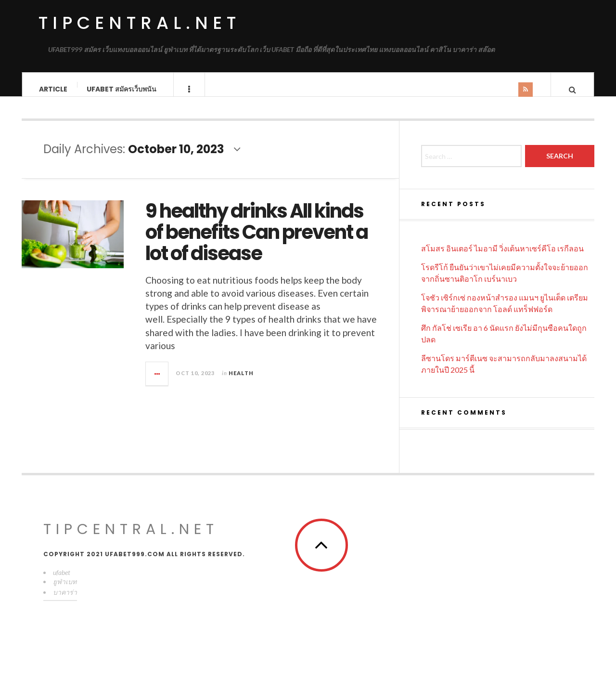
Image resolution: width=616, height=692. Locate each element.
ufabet (62, 581)
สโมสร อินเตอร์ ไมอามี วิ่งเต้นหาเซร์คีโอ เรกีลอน (502, 257)
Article (53, 89)
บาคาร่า (65, 601)
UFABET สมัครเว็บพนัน (122, 89)
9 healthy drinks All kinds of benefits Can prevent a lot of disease (257, 241)
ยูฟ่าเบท (65, 591)
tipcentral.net (140, 23)
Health (241, 382)
